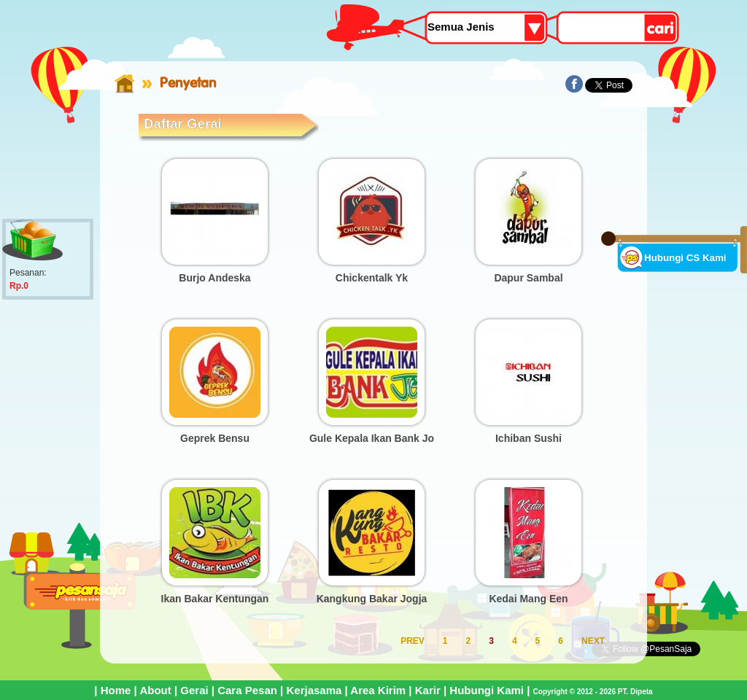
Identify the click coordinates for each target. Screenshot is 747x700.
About (155, 690)
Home (116, 690)
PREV (413, 641)
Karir (428, 690)
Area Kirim (378, 690)
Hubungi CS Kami (685, 258)
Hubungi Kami (487, 690)
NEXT (593, 641)
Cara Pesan (247, 690)
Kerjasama (314, 690)
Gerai (194, 690)
